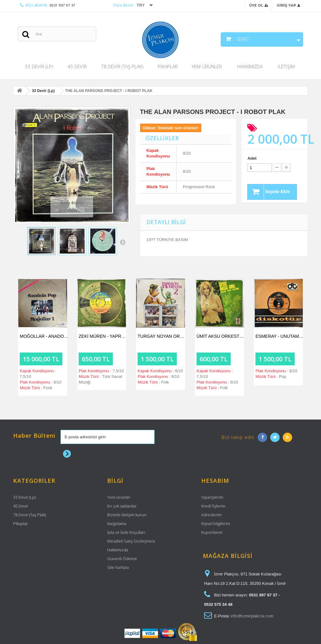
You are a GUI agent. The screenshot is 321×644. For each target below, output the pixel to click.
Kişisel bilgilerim (216, 523)
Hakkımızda (250, 66)
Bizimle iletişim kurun (127, 515)
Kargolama (117, 523)
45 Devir (77, 66)
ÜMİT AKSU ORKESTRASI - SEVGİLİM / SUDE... (221, 336)
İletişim (286, 66)
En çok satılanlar (122, 506)
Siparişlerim (212, 497)
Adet (252, 158)
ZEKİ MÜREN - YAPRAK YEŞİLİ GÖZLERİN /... (103, 336)
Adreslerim (211, 515)
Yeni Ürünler (207, 66)
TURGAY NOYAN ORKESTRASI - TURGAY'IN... (162, 336)
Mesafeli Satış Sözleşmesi (131, 541)
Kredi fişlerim (213, 506)
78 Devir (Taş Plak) (122, 66)
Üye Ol (259, 5)
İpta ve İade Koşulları (126, 532)
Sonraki (123, 242)
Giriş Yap (288, 5)
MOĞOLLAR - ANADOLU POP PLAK (44, 336)
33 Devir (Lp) (39, 66)
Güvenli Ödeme (122, 559)
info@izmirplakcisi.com (252, 616)
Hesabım (215, 481)
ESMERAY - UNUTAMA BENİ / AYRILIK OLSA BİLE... (280, 336)
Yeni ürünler (119, 497)
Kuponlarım (212, 532)
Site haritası (118, 567)
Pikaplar (168, 66)
